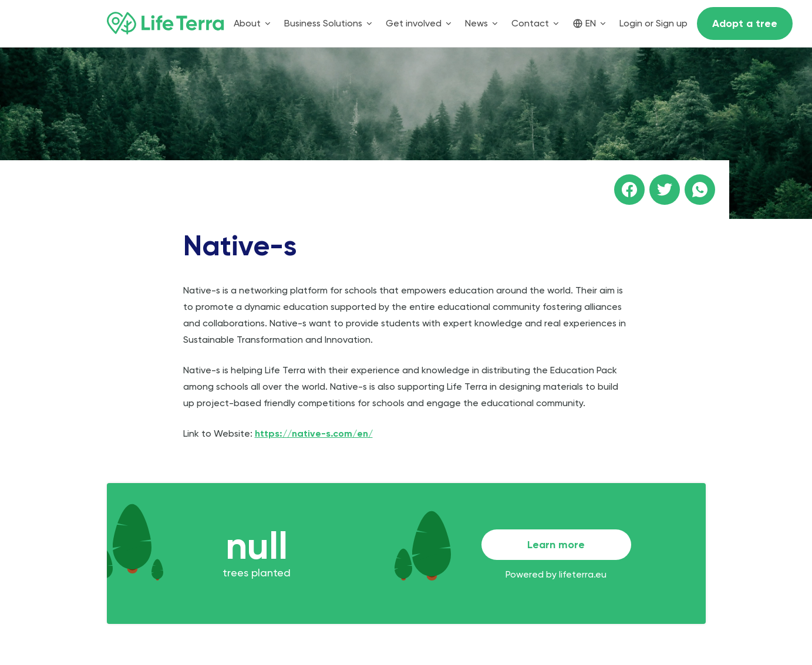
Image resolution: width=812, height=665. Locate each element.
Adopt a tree (745, 23)
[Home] (166, 23)
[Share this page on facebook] (629, 190)
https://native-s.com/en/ (314, 433)
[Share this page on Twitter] (665, 190)
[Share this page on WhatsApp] (700, 190)
